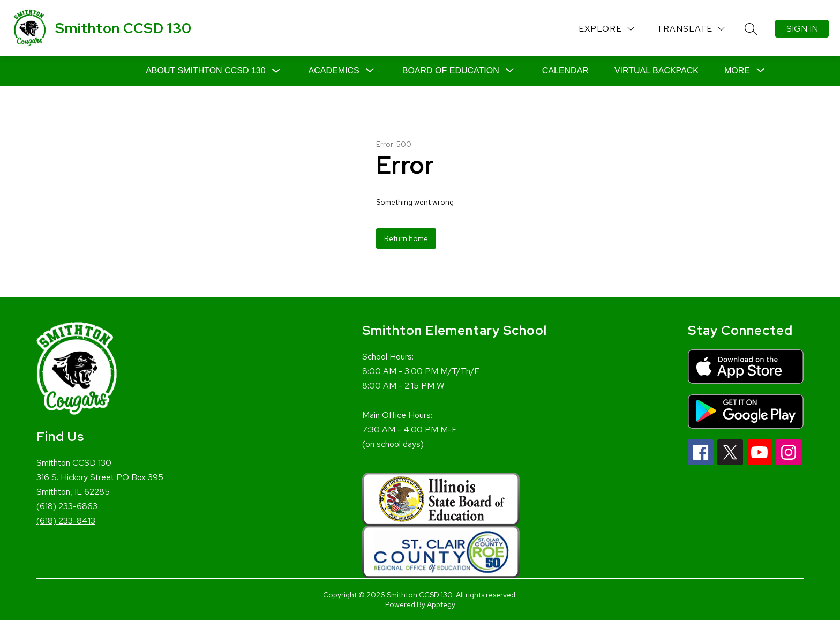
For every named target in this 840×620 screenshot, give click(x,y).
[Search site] (751, 29)
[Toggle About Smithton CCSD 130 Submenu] (276, 71)
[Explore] (606, 29)
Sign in (802, 29)
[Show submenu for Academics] (334, 71)
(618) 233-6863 (67, 506)
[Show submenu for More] (737, 71)
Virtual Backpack (657, 70)
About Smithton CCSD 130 (205, 70)
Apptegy (441, 604)
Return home (406, 238)
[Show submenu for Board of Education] (451, 71)
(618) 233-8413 (66, 521)
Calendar (565, 70)
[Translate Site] (691, 29)
